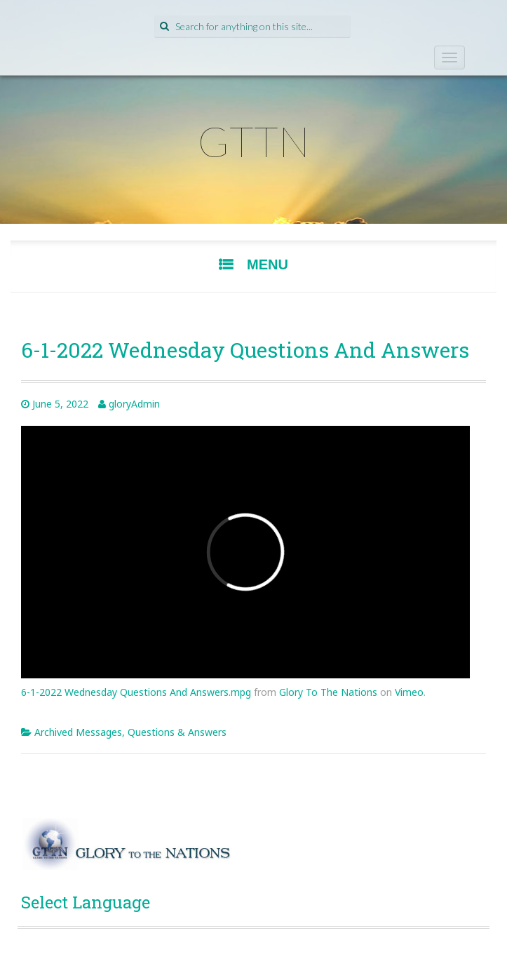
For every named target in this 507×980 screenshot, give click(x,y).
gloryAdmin (134, 404)
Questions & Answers (177, 732)
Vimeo (409, 692)
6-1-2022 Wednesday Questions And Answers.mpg (136, 692)
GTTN (254, 141)
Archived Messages (78, 732)
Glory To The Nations (328, 692)
